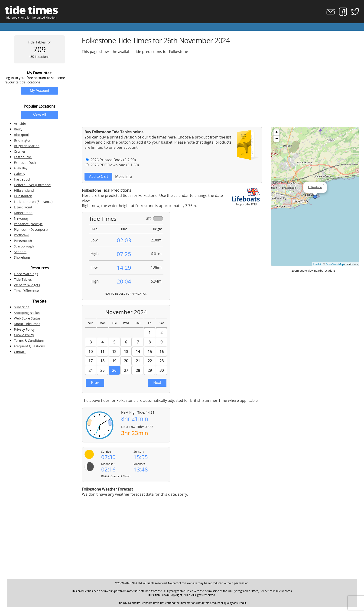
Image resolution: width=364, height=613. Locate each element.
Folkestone (315, 187)
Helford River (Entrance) (32, 185)
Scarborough (24, 246)
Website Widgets (27, 285)
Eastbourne (23, 157)
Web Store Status (27, 318)
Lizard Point (23, 207)
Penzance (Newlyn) (29, 224)
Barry (18, 129)
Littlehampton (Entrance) (33, 202)
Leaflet (317, 264)
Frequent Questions (29, 346)
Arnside (20, 124)
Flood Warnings (26, 274)
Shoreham (22, 257)
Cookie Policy (24, 335)
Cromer (20, 151)
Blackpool (21, 135)
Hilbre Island (24, 190)
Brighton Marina (27, 146)
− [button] (277, 139)
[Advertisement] (221, 90)
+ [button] (277, 132)
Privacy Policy (24, 329)
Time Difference (26, 291)
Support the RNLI (246, 202)
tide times (31, 10)
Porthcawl (22, 235)
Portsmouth (23, 241)
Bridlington (23, 140)
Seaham (20, 252)
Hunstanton (23, 196)
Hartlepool (22, 179)
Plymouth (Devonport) (31, 229)
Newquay (21, 218)
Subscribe (22, 307)
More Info (124, 176)
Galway (19, 174)
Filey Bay (21, 168)
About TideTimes (27, 324)
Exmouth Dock (25, 163)
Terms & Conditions (29, 341)
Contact (20, 352)
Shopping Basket (27, 313)
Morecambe (23, 213)
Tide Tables (23, 279)
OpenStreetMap (335, 264)
